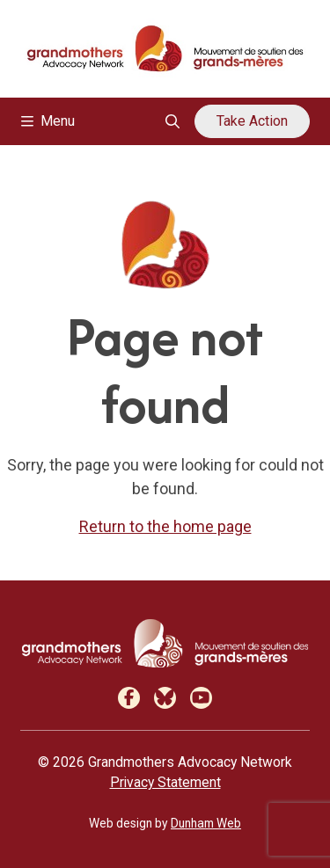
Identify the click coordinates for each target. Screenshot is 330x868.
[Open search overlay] (172, 121)
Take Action (252, 121)
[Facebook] (129, 698)
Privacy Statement (165, 782)
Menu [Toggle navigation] (48, 121)
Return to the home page (165, 526)
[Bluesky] (165, 698)
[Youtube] (201, 698)
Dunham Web (206, 823)
